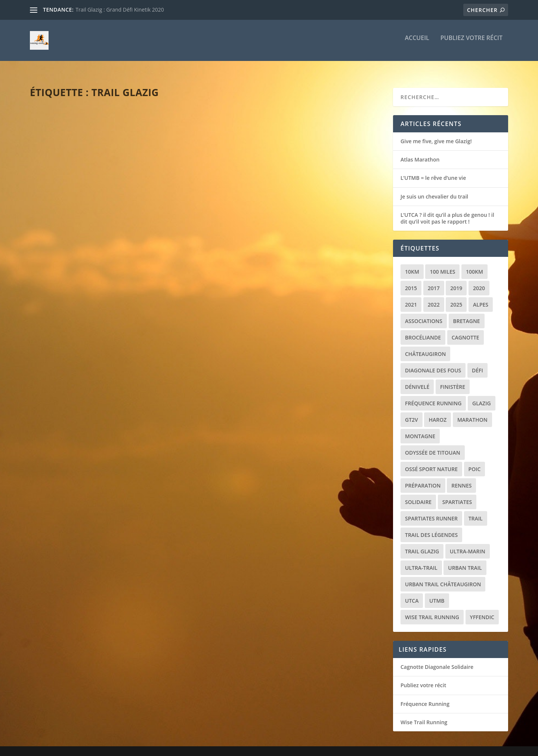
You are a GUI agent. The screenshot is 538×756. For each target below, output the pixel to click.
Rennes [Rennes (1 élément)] (461, 479)
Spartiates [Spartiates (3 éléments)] (457, 495)
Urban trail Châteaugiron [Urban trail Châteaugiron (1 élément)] (443, 577)
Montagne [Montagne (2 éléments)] (420, 429)
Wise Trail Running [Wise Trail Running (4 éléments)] (432, 610)
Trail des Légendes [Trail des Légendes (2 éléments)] (431, 528)
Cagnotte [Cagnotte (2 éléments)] (466, 331)
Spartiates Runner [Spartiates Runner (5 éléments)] (431, 512)
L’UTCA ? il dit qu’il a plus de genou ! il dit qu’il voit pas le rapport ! (447, 211)
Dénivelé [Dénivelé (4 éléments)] (417, 380)
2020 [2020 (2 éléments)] (479, 281)
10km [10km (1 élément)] (412, 265)
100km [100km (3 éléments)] (474, 265)
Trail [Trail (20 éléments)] (476, 512)
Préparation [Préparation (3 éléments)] (423, 479)
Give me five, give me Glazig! (85, 211)
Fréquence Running (425, 697)
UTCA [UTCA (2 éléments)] (412, 594)
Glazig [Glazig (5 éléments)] (482, 397)
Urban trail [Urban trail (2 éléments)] (465, 561)
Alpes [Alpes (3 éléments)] (481, 298)
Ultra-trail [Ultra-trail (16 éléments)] (421, 561)
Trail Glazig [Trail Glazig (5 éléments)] (422, 545)
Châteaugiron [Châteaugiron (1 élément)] (425, 347)
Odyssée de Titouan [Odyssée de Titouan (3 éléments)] (433, 446)
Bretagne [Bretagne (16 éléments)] (467, 314)
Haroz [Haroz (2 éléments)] (437, 413)
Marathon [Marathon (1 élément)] (472, 413)
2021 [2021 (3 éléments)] (411, 298)
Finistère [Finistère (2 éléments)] (453, 380)
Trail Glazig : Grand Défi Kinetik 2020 (120, 10)
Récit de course (104, 223)
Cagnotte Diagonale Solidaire (437, 660)
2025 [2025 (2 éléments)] (456, 298)
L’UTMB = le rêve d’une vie (433, 171)
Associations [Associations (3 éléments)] (424, 314)
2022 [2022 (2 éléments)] (434, 298)
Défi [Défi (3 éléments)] (477, 364)
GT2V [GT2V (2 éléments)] (412, 413)
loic (49, 223)
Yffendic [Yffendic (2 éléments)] (482, 610)
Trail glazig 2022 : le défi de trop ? (279, 400)
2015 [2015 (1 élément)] (411, 281)
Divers (95, 412)
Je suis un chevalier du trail (434, 190)
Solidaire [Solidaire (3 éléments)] (418, 495)
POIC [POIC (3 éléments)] (475, 462)
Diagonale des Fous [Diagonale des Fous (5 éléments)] (433, 364)
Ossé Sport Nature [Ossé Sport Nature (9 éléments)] (431, 462)
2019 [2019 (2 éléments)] (456, 281)
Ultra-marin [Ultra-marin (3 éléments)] (468, 545)
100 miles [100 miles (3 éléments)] (442, 265)
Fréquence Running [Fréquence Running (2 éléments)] (433, 397)
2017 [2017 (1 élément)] (434, 281)
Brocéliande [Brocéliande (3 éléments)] (423, 331)
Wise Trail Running (424, 715)
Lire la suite (59, 262)
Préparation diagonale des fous (95, 400)
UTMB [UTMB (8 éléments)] (437, 594)
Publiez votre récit (471, 44)
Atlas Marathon (420, 153)
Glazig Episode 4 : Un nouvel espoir (280, 211)
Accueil (417, 44)
